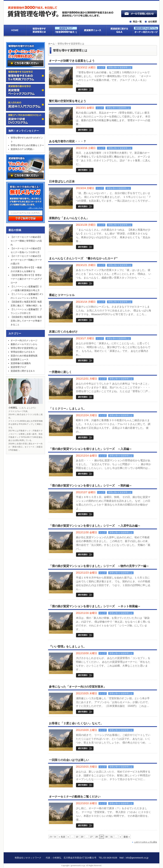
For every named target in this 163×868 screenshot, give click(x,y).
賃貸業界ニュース (20, 359)
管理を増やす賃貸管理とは (120, 68)
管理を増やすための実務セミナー (27, 145)
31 (112, 837)
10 (77, 837)
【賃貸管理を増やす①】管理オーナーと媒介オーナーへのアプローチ (26, 279)
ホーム (51, 44)
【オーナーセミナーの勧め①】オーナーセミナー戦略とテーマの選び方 (26, 260)
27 (92, 837)
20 (82, 837)
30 (107, 837)
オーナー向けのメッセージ (24, 340)
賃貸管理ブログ (18, 367)
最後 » (127, 837)
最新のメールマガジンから (24, 344)
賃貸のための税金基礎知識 (24, 356)
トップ (101, 68)
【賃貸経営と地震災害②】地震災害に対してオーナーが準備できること (26, 321)
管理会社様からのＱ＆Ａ (23, 352)
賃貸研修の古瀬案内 (21, 363)
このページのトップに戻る (146, 842)
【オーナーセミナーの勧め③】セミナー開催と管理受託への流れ (26, 241)
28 (96, 837)
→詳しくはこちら (35, 208)
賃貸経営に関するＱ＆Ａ (23, 371)
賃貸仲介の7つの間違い (22, 149)
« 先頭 (62, 837)
